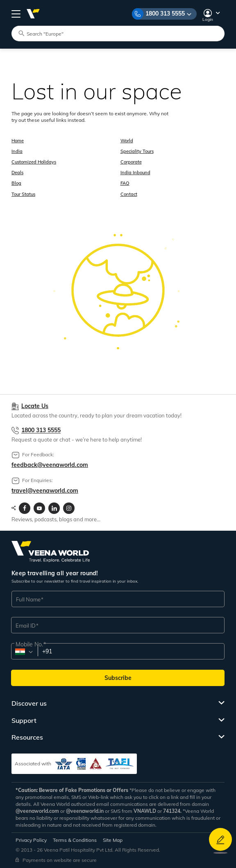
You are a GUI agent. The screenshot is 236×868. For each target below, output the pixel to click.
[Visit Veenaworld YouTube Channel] (39, 508)
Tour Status (23, 194)
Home (18, 141)
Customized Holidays (34, 162)
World (127, 141)
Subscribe (118, 678)
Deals (17, 173)
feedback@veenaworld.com (50, 465)
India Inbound (135, 173)
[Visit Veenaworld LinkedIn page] (54, 508)
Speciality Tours (137, 151)
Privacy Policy (31, 840)
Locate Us (35, 406)
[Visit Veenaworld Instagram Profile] (69, 508)
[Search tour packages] (121, 33)
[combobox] (24, 652)
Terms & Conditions (75, 840)
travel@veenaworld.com (45, 491)
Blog (16, 183)
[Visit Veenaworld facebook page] (25, 508)
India (17, 151)
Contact (129, 194)
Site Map (113, 840)
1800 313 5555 (165, 13)
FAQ (125, 183)
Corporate (131, 162)
